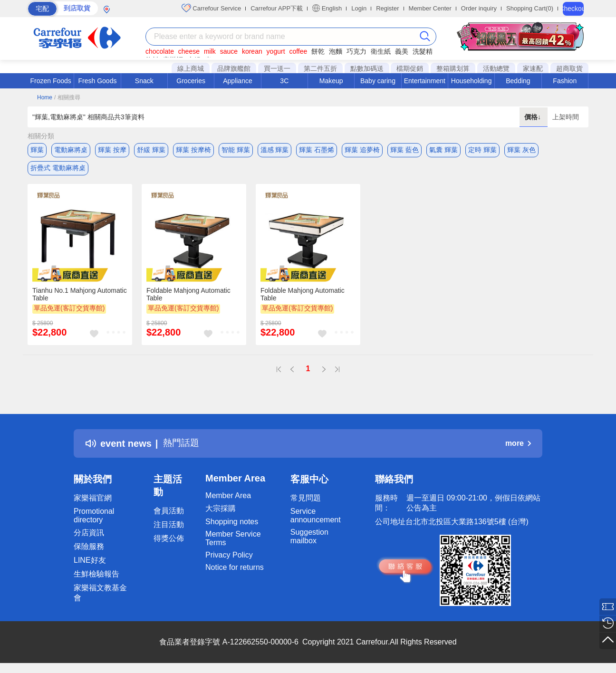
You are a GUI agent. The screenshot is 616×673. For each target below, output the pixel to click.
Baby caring (378, 81)
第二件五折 (320, 68)
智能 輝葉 (236, 150)
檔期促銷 (410, 68)
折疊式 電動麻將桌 (58, 169)
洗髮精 (423, 51)
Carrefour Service (211, 8)
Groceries (191, 81)
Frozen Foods (50, 81)
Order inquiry (479, 8)
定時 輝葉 (482, 150)
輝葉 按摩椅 (193, 150)
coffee (298, 51)
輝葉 (37, 150)
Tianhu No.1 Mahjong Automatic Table (80, 296)
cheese (189, 51)
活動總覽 (496, 68)
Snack (144, 81)
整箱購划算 (453, 68)
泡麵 (336, 51)
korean (252, 51)
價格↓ (534, 117)
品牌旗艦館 (234, 68)
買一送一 (277, 68)
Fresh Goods (98, 81)
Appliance (238, 81)
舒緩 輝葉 (151, 150)
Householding (472, 81)
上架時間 (566, 117)
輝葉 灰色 (521, 150)
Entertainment (425, 81)
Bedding (518, 81)
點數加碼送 (367, 68)
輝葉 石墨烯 (317, 150)
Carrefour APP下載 (277, 8)
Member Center (430, 8)
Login (359, 8)
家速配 (533, 68)
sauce (229, 51)
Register (387, 8)
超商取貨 (569, 68)
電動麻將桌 (71, 150)
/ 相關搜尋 (67, 97)
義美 (402, 51)
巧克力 (356, 51)
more (518, 446)
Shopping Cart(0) (530, 8)
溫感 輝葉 (275, 150)
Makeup (331, 81)
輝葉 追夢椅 (362, 150)
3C (284, 81)
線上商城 (191, 68)
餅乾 (318, 51)
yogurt (276, 51)
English (327, 8)
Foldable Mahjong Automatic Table (188, 296)
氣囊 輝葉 (443, 150)
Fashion (565, 81)
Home (45, 97)
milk (210, 51)
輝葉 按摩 (112, 150)
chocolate (160, 51)
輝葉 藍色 (404, 150)
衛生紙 (381, 51)
